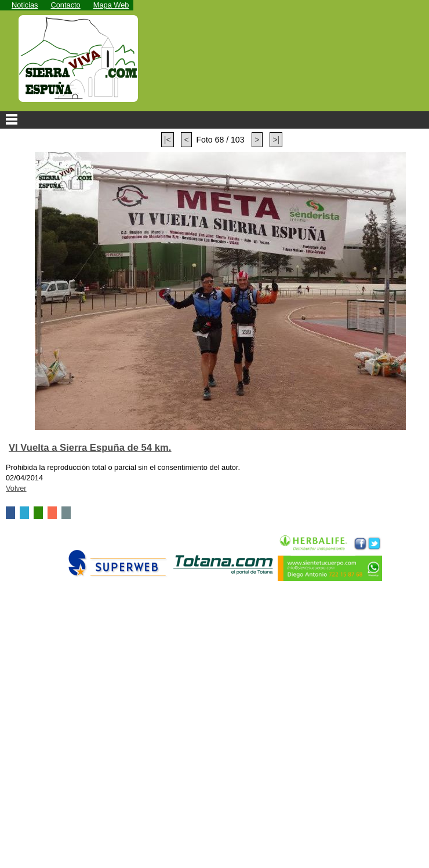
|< (168, 140)
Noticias (25, 5)
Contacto (66, 5)
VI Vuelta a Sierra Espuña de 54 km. (90, 448)
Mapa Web (111, 5)
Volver (16, 488)
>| (276, 140)
